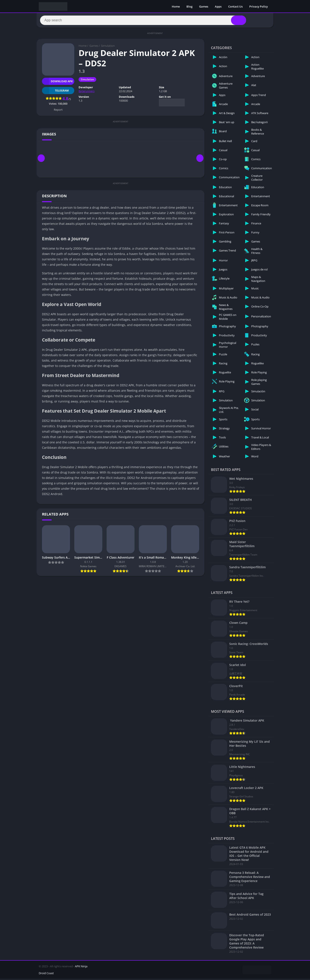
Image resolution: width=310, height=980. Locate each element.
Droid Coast (46, 974)
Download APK (57, 83)
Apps (218, 6)
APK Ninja (81, 968)
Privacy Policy (259, 6)
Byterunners (87, 92)
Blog (189, 6)
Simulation (108, 47)
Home (176, 6)
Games (204, 6)
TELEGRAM (55, 92)
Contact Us (235, 6)
